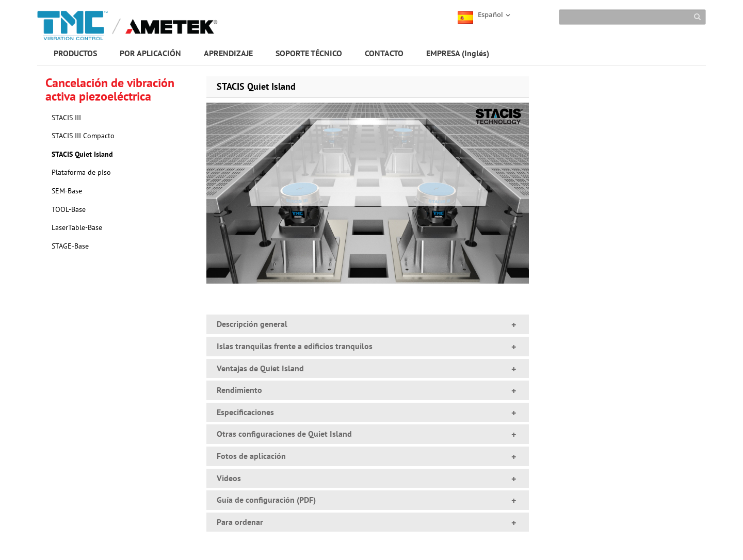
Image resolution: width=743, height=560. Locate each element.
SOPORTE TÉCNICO (309, 53)
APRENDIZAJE (228, 53)
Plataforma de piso (81, 172)
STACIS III (66, 118)
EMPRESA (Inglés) (458, 53)
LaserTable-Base (77, 227)
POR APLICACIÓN (150, 53)
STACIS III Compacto (83, 136)
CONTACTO (384, 53)
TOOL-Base (69, 209)
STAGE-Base (70, 246)
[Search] (632, 17)
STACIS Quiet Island (82, 154)
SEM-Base (67, 191)
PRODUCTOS (75, 53)
